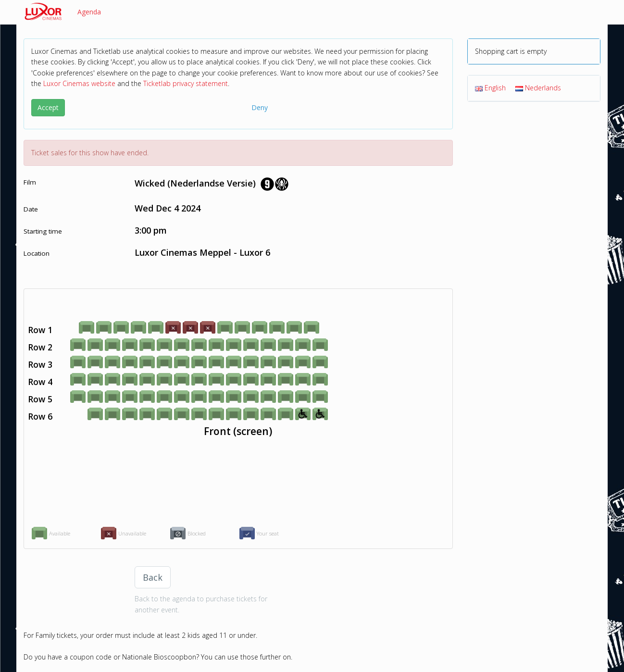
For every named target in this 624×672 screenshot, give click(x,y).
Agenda (89, 12)
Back (153, 577)
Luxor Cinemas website (79, 83)
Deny (260, 107)
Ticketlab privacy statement (186, 83)
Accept (48, 107)
